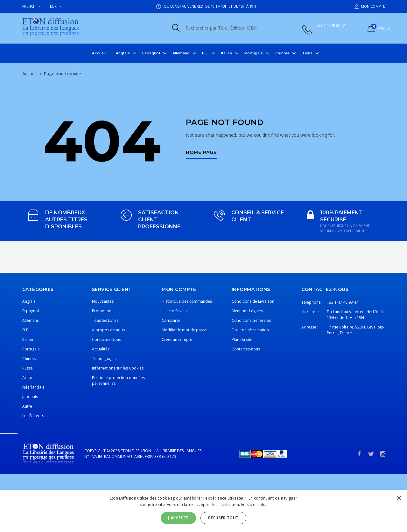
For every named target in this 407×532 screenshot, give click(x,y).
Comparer (171, 320)
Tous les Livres (105, 320)
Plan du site (242, 339)
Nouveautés (103, 301)
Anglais (123, 53)
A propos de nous (108, 330)
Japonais (30, 397)
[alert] (203, 511)
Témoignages (104, 359)
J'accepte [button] (178, 518)
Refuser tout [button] (223, 518)
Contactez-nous (246, 349)
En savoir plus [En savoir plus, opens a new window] (254, 504)
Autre (27, 406)
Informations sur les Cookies (118, 368)
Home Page (201, 153)
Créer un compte (177, 339)
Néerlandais (33, 387)
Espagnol (151, 53)
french (29, 6)
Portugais (254, 53)
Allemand (181, 53)
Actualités (101, 349)
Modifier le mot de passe (184, 330)
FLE (205, 53)
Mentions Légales (247, 311)
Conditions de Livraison (253, 301)
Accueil (99, 53)
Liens (308, 53)
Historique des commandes (187, 301)
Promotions (103, 311)
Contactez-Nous (106, 339)
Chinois (282, 53)
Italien (227, 53)
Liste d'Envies (174, 311)
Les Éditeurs (33, 416)
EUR (53, 6)
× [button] (399, 498)
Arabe (28, 378)
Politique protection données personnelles (118, 380)
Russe (28, 368)
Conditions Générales (251, 320)
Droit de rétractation (250, 330)
